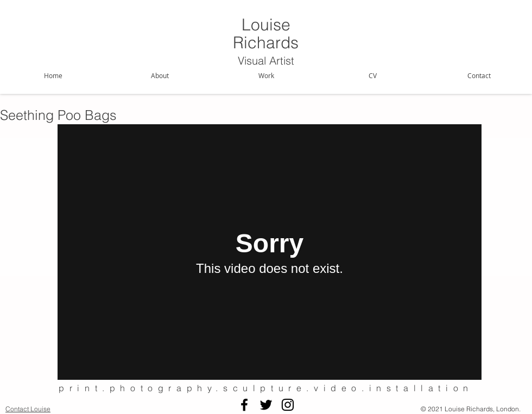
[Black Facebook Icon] (244, 405)
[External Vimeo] (270, 252)
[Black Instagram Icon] (288, 405)
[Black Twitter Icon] (266, 405)
